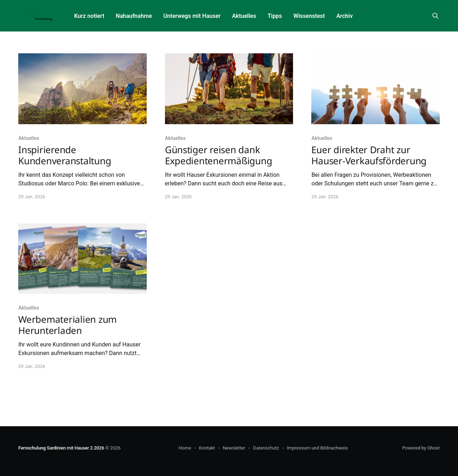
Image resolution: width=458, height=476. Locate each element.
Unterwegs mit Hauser (192, 16)
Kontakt (207, 448)
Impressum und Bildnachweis (317, 448)
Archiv (345, 16)
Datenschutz (266, 448)
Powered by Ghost (421, 448)
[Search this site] (435, 16)
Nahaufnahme (134, 16)
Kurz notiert (89, 16)
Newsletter (234, 448)
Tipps (275, 16)
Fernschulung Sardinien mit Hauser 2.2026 (61, 448)
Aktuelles (244, 16)
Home (185, 448)
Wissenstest (309, 16)
